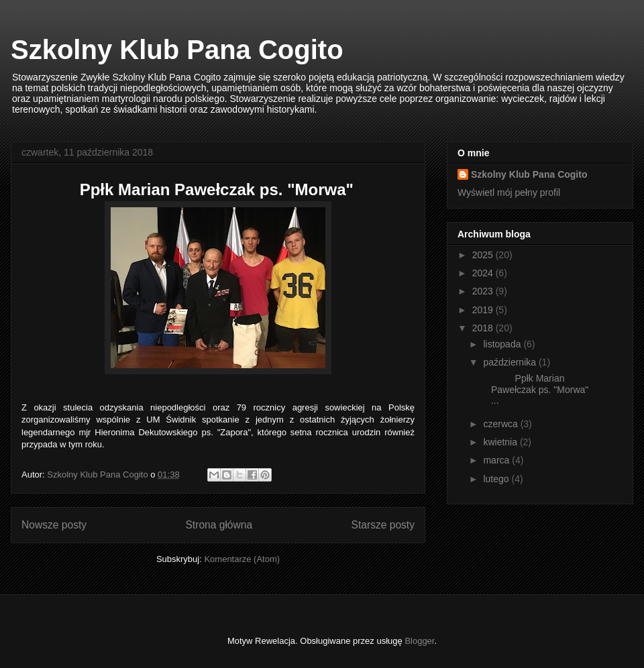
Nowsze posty (54, 525)
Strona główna (219, 525)
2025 (484, 255)
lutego (497, 479)
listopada (503, 344)
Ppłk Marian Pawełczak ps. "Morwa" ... (535, 390)
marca (497, 460)
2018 (484, 328)
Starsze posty (383, 525)
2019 (484, 310)
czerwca (501, 424)
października (511, 362)
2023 (484, 291)
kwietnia (501, 442)
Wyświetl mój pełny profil (509, 192)
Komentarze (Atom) (242, 559)
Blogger (419, 641)
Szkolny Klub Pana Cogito (177, 50)
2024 (484, 273)
